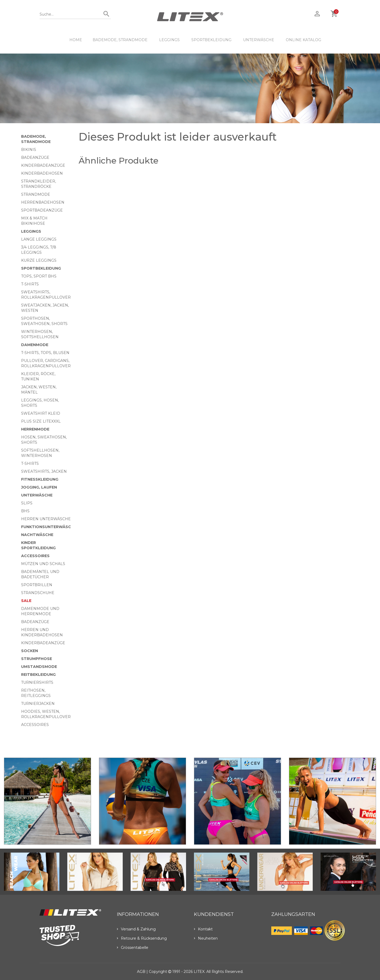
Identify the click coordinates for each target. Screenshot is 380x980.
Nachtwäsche (37, 535)
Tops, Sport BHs (39, 276)
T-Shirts (30, 284)
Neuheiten (206, 938)
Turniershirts (37, 682)
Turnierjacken (38, 704)
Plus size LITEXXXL (41, 421)
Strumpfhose (37, 659)
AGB (141, 972)
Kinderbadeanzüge (43, 165)
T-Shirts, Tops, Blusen (45, 353)
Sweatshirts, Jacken (44, 471)
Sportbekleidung (211, 40)
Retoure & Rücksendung (142, 938)
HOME (76, 40)
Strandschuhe (38, 593)
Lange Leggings (39, 239)
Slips (27, 503)
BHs (25, 511)
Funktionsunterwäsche (49, 527)
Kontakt (203, 929)
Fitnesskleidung (40, 479)
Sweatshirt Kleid (41, 413)
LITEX (199, 972)
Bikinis (29, 150)
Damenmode (35, 345)
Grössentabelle (133, 948)
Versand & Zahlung (136, 929)
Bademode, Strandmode (120, 40)
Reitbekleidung (38, 675)
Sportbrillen (37, 585)
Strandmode (36, 194)
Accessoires (35, 556)
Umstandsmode (39, 667)
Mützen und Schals (43, 564)
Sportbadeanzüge (42, 210)
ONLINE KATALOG (303, 40)
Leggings (169, 40)
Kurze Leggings (39, 260)
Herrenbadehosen (43, 202)
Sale (26, 601)
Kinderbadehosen (42, 173)
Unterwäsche (259, 40)
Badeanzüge (35, 157)
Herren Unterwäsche (46, 519)
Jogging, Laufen (39, 487)
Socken (30, 651)
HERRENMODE (35, 429)
